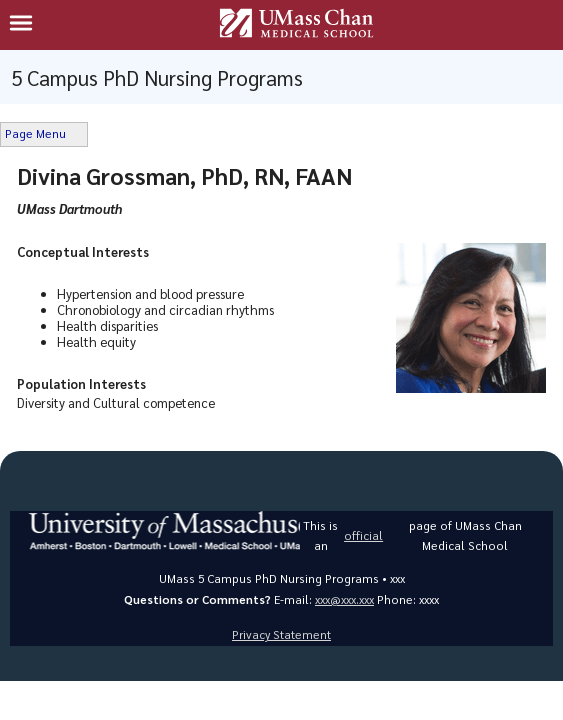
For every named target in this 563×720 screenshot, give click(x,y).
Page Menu (35, 133)
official (363, 535)
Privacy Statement (281, 634)
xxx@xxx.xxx (344, 599)
